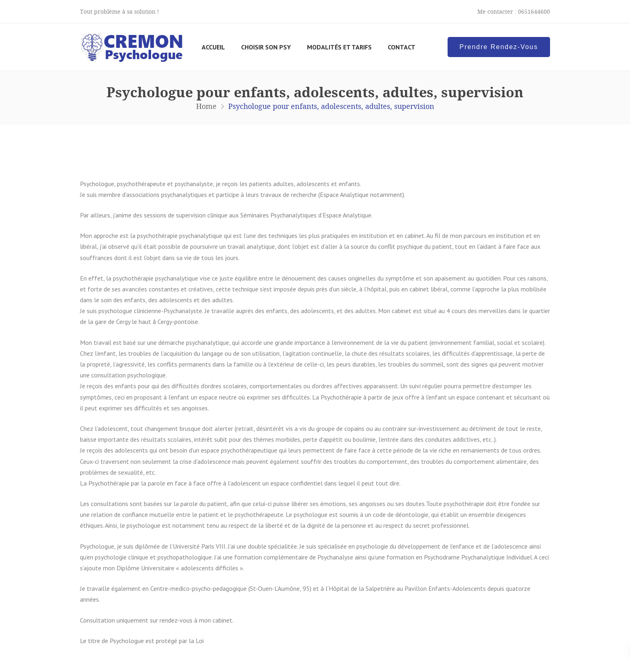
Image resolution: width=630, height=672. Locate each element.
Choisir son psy (266, 47)
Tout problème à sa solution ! (120, 11)
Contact (402, 47)
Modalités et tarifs (339, 47)
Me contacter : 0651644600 (514, 11)
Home (206, 106)
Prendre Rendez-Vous (499, 47)
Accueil (213, 47)
